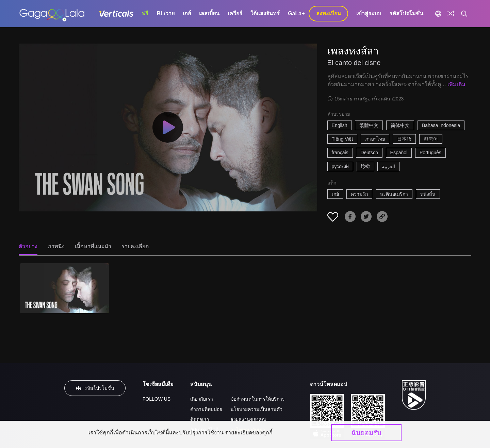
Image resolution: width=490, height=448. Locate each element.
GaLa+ (296, 13)
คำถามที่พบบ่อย (206, 409)
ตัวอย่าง (28, 246)
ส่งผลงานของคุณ (248, 419)
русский (340, 166)
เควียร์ (235, 13)
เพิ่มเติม (456, 84)
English (340, 125)
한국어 (431, 139)
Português (430, 153)
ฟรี (145, 13)
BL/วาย (166, 13)
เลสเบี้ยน (209, 13)
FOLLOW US (157, 399)
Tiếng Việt (342, 139)
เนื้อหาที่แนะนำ (93, 246)
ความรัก (359, 194)
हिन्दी (365, 166)
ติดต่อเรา (200, 419)
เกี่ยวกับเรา (202, 399)
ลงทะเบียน (329, 13)
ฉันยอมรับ (366, 433)
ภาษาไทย (375, 139)
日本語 (404, 139)
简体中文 (400, 125)
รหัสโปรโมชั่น (406, 13)
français (340, 153)
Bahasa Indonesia (441, 125)
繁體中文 (369, 125)
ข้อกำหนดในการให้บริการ (258, 399)
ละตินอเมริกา (394, 194)
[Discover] (451, 14)
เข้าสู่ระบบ (369, 13)
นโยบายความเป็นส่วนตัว (256, 409)
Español (399, 153)
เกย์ (187, 13)
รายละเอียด (135, 246)
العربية (388, 166)
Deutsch (369, 153)
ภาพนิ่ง (56, 246)
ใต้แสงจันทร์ (265, 13)
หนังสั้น (428, 194)
